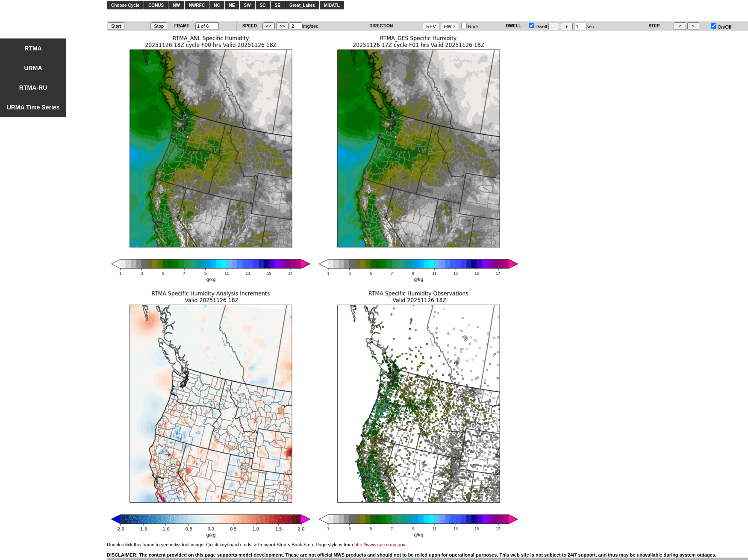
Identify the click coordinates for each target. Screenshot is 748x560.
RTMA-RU (33, 88)
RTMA (33, 48)
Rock (470, 27)
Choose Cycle (125, 5)
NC (217, 5)
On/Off (721, 27)
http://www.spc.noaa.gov (380, 545)
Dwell (538, 27)
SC (263, 5)
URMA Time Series (33, 107)
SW (247, 5)
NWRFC (197, 5)
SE (278, 5)
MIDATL (332, 5)
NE (232, 5)
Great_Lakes (302, 5)
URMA (33, 68)
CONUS (156, 5)
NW (176, 5)
